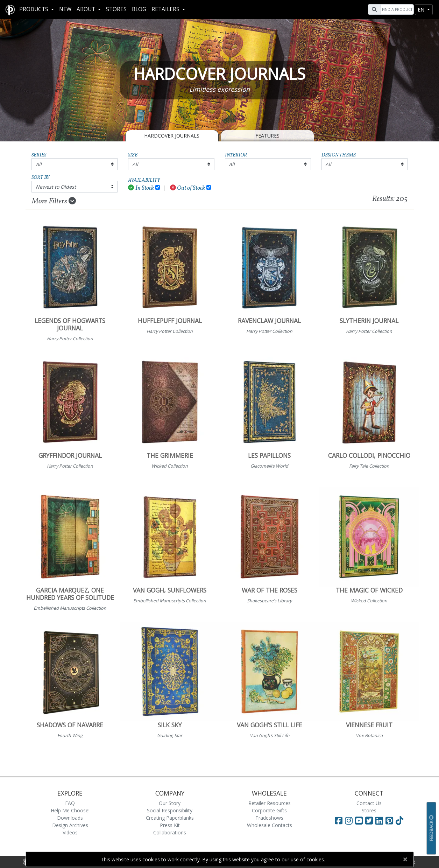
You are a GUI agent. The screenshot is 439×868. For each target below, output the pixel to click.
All (39, 164)
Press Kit (170, 825)
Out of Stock (188, 188)
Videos (70, 832)
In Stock (141, 188)
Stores (116, 9)
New (65, 9)
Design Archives (70, 825)
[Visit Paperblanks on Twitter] (370, 820)
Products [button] (34, 9)
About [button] (87, 9)
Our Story (170, 803)
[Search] (396, 9)
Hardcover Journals (172, 136)
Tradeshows (269, 818)
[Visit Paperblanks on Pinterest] (391, 820)
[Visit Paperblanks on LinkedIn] (380, 820)
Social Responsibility (170, 810)
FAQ (70, 803)
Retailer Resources (270, 803)
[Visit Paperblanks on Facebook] (339, 820)
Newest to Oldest (56, 187)
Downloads (70, 818)
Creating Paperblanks (170, 818)
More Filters (54, 201)
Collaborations (170, 832)
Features (267, 136)
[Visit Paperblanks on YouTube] (360, 820)
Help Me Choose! (70, 810)
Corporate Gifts (269, 810)
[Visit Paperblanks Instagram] (349, 820)
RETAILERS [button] (166, 9)
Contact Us (369, 803)
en (422, 10)
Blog (139, 9)
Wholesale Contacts (270, 825)
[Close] (405, 859)
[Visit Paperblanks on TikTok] (399, 820)
